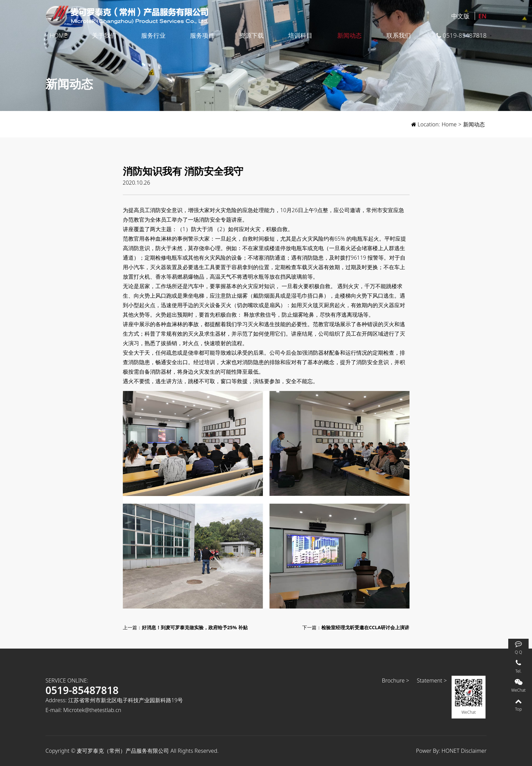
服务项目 (202, 35)
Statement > (432, 680)
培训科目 (300, 35)
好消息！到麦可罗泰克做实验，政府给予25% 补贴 (195, 627)
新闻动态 (349, 35)
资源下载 (251, 35)
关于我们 (104, 35)
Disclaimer (474, 751)
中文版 (460, 16)
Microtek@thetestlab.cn (92, 710)
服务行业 (153, 35)
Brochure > (396, 680)
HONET (450, 751)
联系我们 (399, 35)
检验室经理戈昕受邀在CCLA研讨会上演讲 (365, 627)
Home (58, 35)
